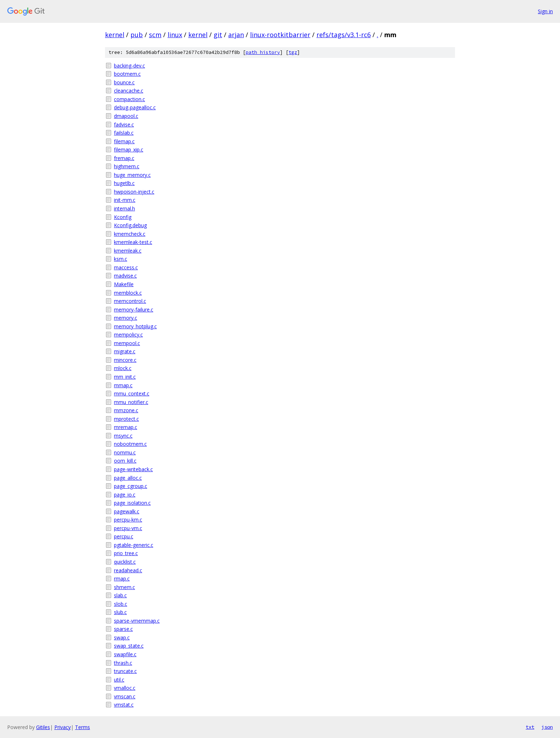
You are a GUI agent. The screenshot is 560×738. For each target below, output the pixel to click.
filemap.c (124, 141)
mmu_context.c (132, 393)
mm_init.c (125, 377)
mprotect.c (126, 419)
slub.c (120, 612)
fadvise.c (124, 124)
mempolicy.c (128, 335)
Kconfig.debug (130, 225)
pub (137, 35)
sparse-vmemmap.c (137, 621)
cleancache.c (129, 91)
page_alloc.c (128, 478)
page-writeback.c (133, 469)
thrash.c (123, 663)
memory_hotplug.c (135, 326)
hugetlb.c (124, 183)
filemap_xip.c (129, 149)
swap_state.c (129, 646)
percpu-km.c (128, 520)
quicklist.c (125, 562)
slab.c (120, 595)
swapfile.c (125, 654)
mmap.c (123, 385)
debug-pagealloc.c (135, 107)
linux (175, 35)
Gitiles (43, 727)
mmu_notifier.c (131, 402)
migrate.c (125, 351)
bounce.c (124, 82)
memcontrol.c (130, 301)
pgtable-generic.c (134, 545)
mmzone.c (126, 410)
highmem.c (127, 166)
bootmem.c (127, 74)
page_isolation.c (132, 503)
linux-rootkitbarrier (280, 35)
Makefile (124, 284)
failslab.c (124, 133)
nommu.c (125, 452)
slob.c (121, 604)
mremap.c (126, 427)
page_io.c (125, 495)
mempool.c (127, 343)
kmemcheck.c (130, 234)
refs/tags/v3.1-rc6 (344, 35)
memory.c (126, 318)
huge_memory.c (132, 175)
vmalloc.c (125, 688)
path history (263, 52)
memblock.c (128, 293)
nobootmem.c (130, 444)
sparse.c (123, 629)
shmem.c (124, 587)
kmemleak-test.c (133, 242)
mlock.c (123, 368)
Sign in (545, 11)
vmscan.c (125, 696)
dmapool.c (126, 116)
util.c (119, 680)
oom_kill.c (125, 461)
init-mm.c (125, 200)
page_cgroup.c (131, 486)
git (218, 35)
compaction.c (129, 99)
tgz (293, 52)
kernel (115, 35)
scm (155, 35)
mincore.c (125, 360)
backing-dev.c (129, 66)
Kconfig (123, 217)
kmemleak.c (128, 251)
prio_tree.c (126, 553)
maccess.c (126, 267)
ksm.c (121, 259)
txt (530, 727)
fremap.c (124, 158)
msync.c (123, 436)
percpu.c (124, 536)
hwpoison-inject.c (134, 192)
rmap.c (122, 579)
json (547, 727)
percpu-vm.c (128, 528)
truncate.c (125, 671)
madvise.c (125, 276)
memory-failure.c (134, 310)
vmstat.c (124, 705)
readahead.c (128, 570)
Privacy (62, 727)
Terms (82, 727)
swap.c (122, 637)
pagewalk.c (127, 511)
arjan (236, 35)
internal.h (124, 208)
